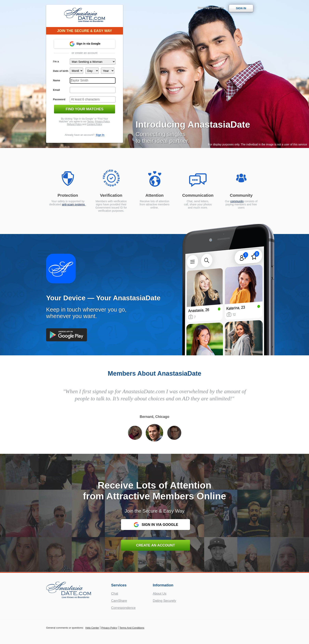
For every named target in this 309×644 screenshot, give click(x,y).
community (237, 201)
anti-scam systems (74, 204)
